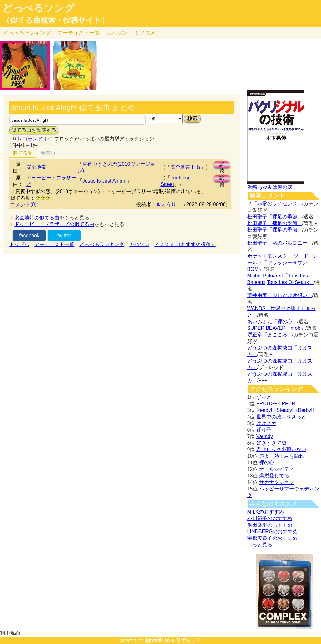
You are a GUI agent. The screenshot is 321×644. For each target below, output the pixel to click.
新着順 (48, 153)
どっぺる (27, 33)
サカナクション (277, 482)
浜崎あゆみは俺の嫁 (270, 187)
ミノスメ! (146, 33)
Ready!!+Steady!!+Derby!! (285, 410)
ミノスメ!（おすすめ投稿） (185, 244)
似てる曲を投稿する (34, 130)
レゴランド (30, 139)
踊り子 (264, 430)
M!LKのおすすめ (266, 512)
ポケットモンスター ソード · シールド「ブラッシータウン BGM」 (283, 263)
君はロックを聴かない (281, 449)
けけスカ (266, 423)
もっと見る (260, 545)
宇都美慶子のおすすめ (272, 538)
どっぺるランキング (102, 244)
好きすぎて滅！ (274, 443)
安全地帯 (36, 167)
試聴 (222, 165)
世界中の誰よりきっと (281, 417)
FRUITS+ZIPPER (276, 404)
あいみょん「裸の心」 (272, 322)
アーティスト (79, 33)
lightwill (154, 640)
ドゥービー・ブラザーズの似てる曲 (54, 224)
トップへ (19, 244)
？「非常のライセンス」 (275, 204)
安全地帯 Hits (185, 167)
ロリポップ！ (186, 640)
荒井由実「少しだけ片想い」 (280, 295)
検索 (192, 118)
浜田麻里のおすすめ (270, 525)
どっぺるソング (39, 8)
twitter (64, 235)
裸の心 (267, 463)
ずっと (264, 397)
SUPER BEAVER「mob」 (276, 328)
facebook (29, 235)
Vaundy (265, 436)
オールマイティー (279, 469)
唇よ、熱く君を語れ (282, 456)
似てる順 (22, 153)
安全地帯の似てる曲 (37, 218)
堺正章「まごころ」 (270, 335)
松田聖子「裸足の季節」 (275, 217)
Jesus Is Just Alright (104, 181)
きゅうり (166, 205)
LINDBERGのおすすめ (273, 532)
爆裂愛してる (274, 476)
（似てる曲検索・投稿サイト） (56, 20)
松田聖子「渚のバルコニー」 (280, 243)
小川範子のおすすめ (270, 518)
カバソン (117, 33)
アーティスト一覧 (54, 244)
